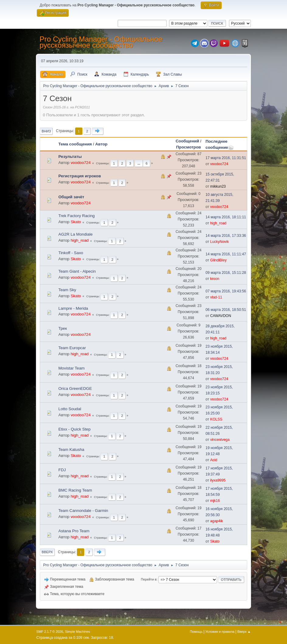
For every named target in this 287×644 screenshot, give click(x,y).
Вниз (46, 131)
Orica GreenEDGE (75, 388)
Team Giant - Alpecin (77, 271)
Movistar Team (71, 368)
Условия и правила (220, 632)
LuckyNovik (219, 242)
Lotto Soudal (70, 409)
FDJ (62, 470)
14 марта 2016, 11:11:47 (226, 254)
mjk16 (215, 501)
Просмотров (188, 147)
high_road (218, 223)
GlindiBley (218, 260)
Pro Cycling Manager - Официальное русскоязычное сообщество (101, 42)
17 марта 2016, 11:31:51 (226, 158)
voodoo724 (81, 163)
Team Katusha (71, 450)
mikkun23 (218, 186)
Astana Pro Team (74, 531)
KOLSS (216, 419)
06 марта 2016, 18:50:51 (226, 310)
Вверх (47, 552)
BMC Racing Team (75, 490)
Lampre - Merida (73, 308)
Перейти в (149, 579)
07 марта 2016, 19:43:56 (226, 291)
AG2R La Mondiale (76, 234)
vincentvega (220, 440)
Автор (101, 144)
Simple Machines (78, 632)
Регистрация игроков (80, 176)
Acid (214, 460)
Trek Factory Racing (77, 216)
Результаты (70, 157)
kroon (215, 279)
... (139, 163)
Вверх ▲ (244, 632)
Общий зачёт (71, 197)
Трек (63, 328)
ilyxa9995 (218, 480)
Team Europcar (72, 348)
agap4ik (216, 521)
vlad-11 (216, 297)
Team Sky (67, 290)
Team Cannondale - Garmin (83, 511)
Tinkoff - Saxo (71, 253)
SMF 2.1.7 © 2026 (50, 632)
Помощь (196, 632)
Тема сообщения (75, 144)
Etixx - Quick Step (74, 429)
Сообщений (187, 141)
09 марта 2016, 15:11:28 (226, 273)
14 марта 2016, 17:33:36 (226, 236)
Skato (76, 222)
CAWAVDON (221, 316)
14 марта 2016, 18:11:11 (226, 217)
